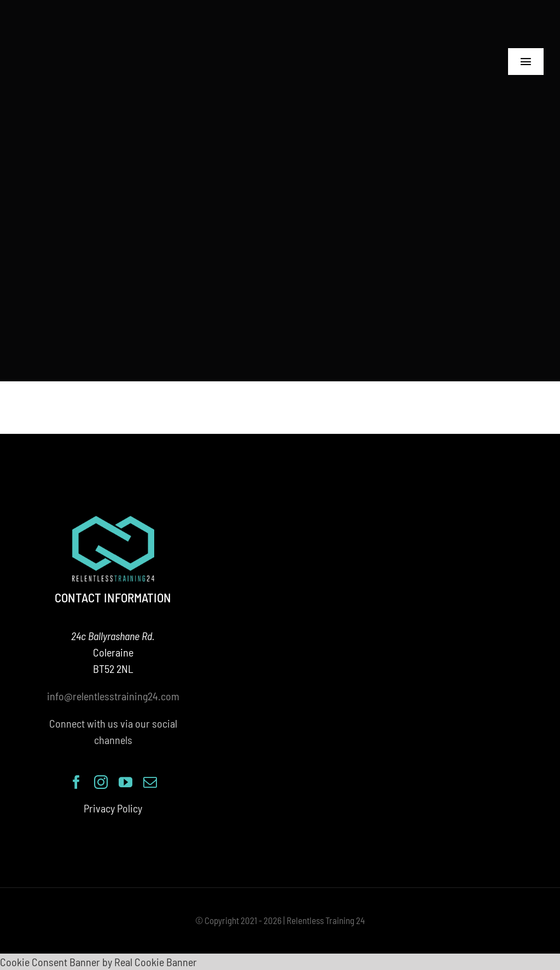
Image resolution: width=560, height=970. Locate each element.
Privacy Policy (113, 808)
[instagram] (101, 782)
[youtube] (126, 782)
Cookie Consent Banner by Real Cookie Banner (98, 962)
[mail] (150, 782)
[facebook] (76, 782)
